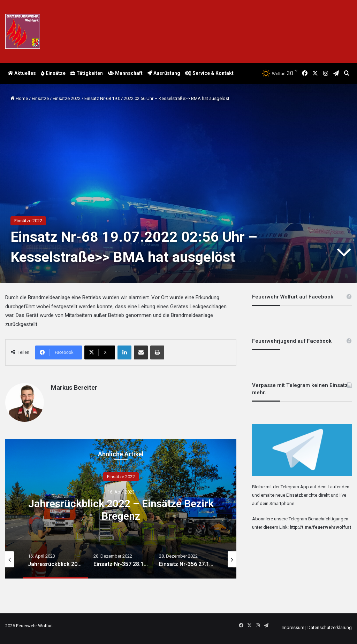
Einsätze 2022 (67, 98)
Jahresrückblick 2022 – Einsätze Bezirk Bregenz (121, 510)
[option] (121, 509)
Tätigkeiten (87, 73)
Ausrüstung (164, 73)
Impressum (293, 627)
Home (19, 98)
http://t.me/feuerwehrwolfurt (320, 527)
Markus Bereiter (74, 387)
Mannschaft (125, 73)
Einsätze (53, 73)
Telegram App (295, 487)
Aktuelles (22, 73)
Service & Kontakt (209, 73)
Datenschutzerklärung (330, 627)
